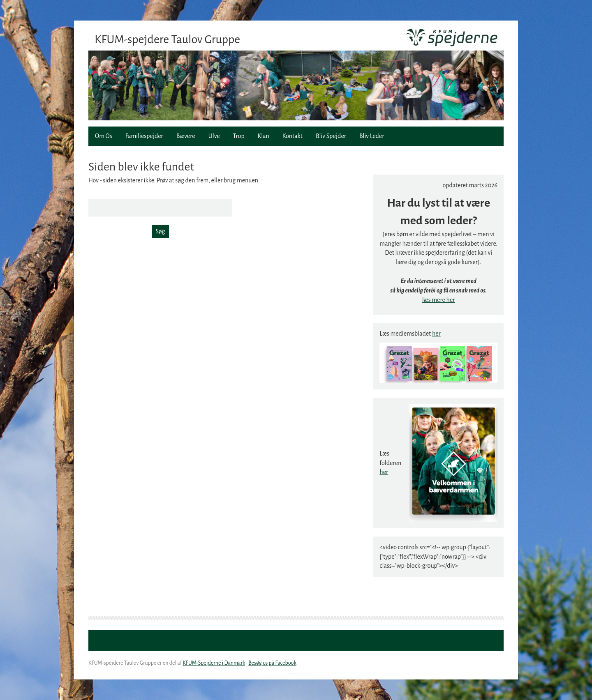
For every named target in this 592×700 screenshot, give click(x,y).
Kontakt (293, 136)
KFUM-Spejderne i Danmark (214, 663)
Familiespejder (144, 136)
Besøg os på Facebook (272, 663)
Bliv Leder (372, 136)
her (436, 334)
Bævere (186, 136)
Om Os (104, 136)
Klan (264, 136)
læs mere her (439, 300)
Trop (239, 136)
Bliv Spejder (331, 136)
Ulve (214, 136)
